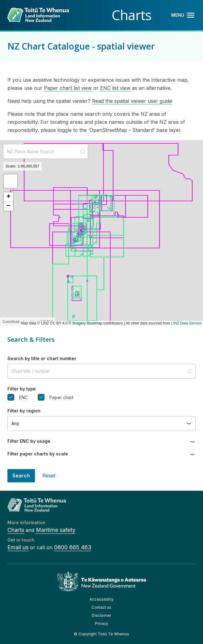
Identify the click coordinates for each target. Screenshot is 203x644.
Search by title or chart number (42, 358)
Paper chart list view (68, 88)
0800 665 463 (73, 547)
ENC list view (115, 88)
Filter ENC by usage (29, 441)
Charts (16, 530)
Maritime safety (56, 530)
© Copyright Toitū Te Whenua (101, 634)
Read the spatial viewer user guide (132, 101)
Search (21, 476)
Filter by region (24, 411)
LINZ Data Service (186, 323)
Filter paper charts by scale (38, 454)
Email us (18, 547)
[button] (11, 181)
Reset (49, 476)
